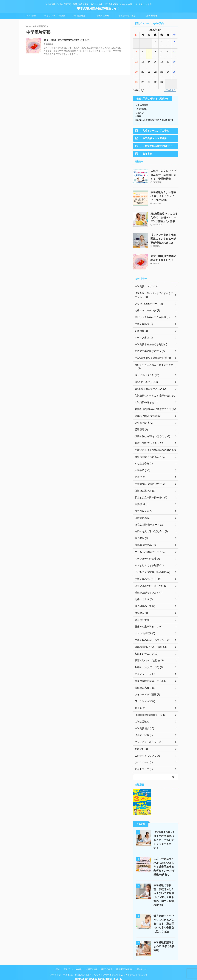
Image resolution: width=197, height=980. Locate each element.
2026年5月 (170, 90)
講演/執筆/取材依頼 (127, 16)
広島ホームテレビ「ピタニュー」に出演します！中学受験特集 (164, 177)
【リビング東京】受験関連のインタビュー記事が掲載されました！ (164, 241)
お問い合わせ (151, 16)
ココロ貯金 (31, 16)
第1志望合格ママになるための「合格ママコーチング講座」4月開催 (164, 219)
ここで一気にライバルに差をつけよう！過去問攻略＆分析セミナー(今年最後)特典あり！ (164, 862)
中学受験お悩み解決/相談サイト (99, 8)
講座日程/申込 (103, 16)
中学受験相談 (79, 16)
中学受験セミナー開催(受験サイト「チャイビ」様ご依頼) (164, 198)
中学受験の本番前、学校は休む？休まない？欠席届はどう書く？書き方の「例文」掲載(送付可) (164, 888)
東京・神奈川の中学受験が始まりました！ (67, 40)
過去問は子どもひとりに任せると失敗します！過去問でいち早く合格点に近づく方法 (164, 915)
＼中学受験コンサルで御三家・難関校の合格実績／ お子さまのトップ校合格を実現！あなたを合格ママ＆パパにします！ (98, 966)
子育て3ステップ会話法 (55, 16)
